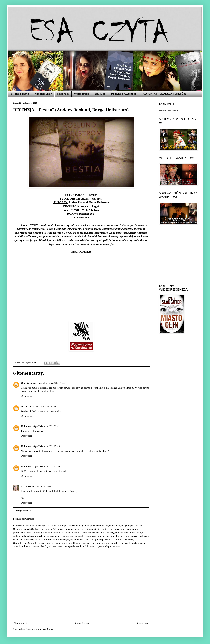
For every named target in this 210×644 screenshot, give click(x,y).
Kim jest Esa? (43, 94)
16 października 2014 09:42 (46, 426)
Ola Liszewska (29, 383)
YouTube (100, 94)
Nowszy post (20, 623)
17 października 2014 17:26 (46, 466)
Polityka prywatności (124, 94)
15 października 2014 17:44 (51, 383)
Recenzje (63, 94)
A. (22, 486)
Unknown (26, 426)
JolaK (24, 406)
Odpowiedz (27, 396)
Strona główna (20, 94)
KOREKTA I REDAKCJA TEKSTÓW (164, 94)
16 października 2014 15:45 (46, 446)
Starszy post (142, 623)
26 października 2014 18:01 (38, 486)
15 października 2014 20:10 (42, 406)
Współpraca (82, 94)
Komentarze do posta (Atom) (40, 629)
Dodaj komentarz (24, 510)
